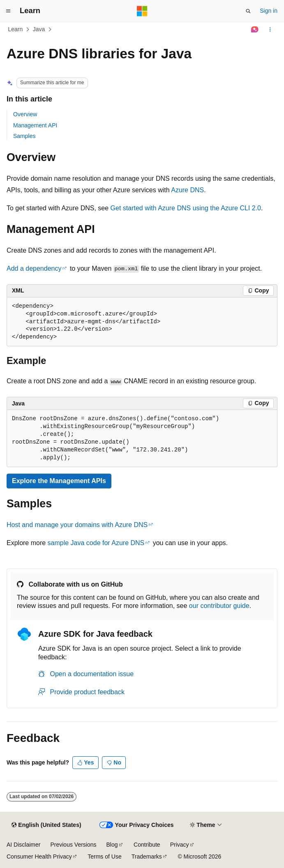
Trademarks (147, 856)
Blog (112, 845)
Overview (25, 114)
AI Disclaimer (23, 845)
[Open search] (248, 11)
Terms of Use (104, 856)
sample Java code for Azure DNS (96, 543)
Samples (24, 136)
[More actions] (270, 30)
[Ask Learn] (255, 30)
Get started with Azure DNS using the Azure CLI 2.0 (186, 208)
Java (39, 29)
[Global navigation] (8, 11)
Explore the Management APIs (59, 481)
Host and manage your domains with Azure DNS (77, 525)
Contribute (147, 845)
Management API (35, 125)
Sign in (269, 11)
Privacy (180, 845)
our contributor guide (219, 606)
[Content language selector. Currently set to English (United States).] (46, 825)
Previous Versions (73, 845)
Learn (16, 29)
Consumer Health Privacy (39, 856)
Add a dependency (34, 268)
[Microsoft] (142, 11)
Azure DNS (187, 190)
